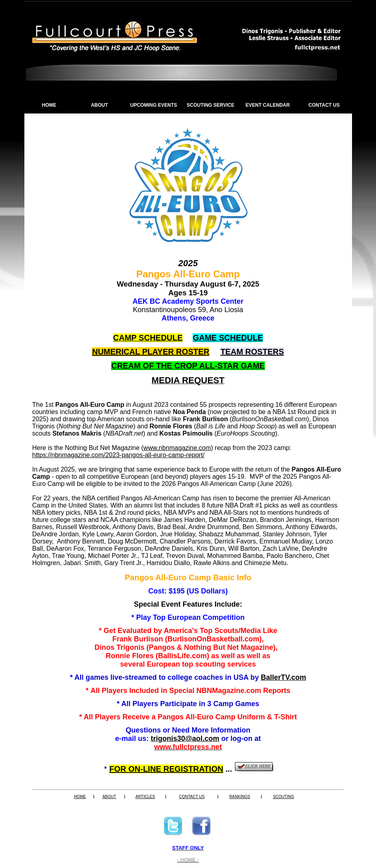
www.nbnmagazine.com (177, 448)
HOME (49, 105)
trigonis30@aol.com (185, 739)
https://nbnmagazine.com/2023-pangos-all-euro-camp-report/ (118, 455)
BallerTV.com (283, 677)
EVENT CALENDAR (268, 105)
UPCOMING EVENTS (154, 105)
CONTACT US (324, 105)
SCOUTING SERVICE (210, 105)
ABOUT (99, 105)
